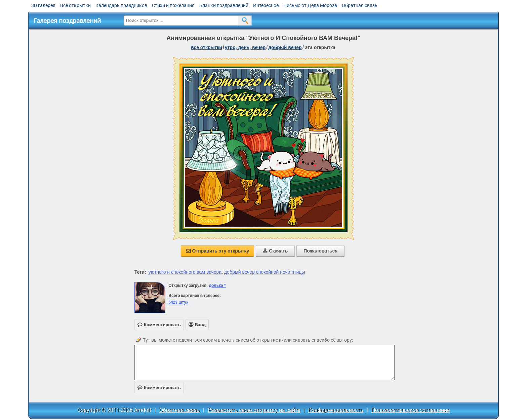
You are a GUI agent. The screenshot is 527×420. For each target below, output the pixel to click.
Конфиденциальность (336, 410)
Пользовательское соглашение (411, 410)
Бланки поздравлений (224, 5)
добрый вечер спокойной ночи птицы (265, 272)
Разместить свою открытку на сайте (254, 410)
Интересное (266, 5)
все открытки (207, 47)
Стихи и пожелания (173, 5)
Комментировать (159, 388)
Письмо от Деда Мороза (310, 5)
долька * (217, 285)
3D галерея (43, 5)
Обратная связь (360, 5)
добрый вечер (285, 47)
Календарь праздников (121, 5)
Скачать (275, 251)
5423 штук (178, 302)
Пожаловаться (320, 251)
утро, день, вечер (245, 47)
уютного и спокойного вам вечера (185, 272)
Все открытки (75, 5)
